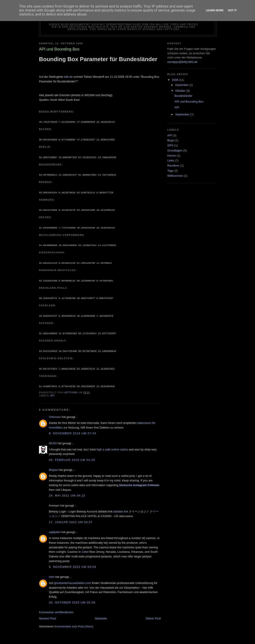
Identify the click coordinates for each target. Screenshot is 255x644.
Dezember (182, 85)
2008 (175, 80)
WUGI (53, 440)
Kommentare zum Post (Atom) (74, 623)
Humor (172, 156)
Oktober (181, 91)
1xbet (85, 548)
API (52, 392)
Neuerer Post (47, 615)
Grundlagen (175, 150)
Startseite (101, 615)
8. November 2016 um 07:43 (73, 430)
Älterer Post (153, 615)
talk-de (68, 77)
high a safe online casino (112, 446)
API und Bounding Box (189, 102)
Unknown (55, 413)
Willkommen (175, 176)
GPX (170, 145)
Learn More (215, 10)
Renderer (173, 166)
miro (52, 573)
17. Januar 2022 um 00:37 (71, 519)
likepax (53, 466)
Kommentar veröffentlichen (56, 609)
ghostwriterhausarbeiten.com (72, 579)
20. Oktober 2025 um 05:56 (72, 599)
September (183, 114)
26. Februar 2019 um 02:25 (72, 456)
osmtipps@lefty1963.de (182, 62)
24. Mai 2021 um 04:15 (67, 492)
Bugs (171, 140)
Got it (232, 10)
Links (171, 160)
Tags (170, 171)
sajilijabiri (55, 529)
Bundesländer (183, 96)
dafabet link (121, 508)
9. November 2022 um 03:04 (73, 563)
